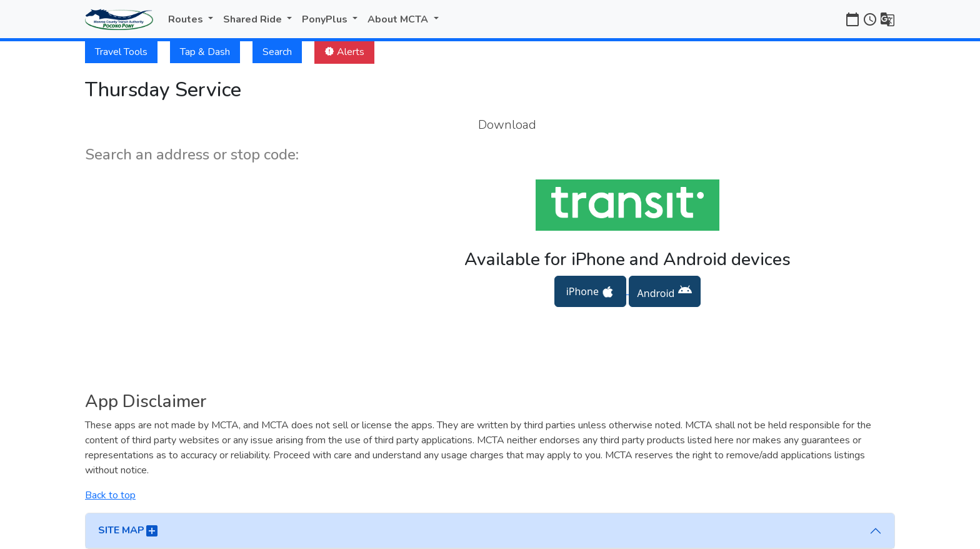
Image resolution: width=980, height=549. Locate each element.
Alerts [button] (344, 52)
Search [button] (277, 52)
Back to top (110, 495)
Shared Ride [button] (254, 19)
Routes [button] (187, 19)
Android (665, 291)
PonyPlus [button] (326, 19)
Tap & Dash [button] (205, 52)
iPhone (590, 292)
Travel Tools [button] (121, 52)
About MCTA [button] (399, 19)
